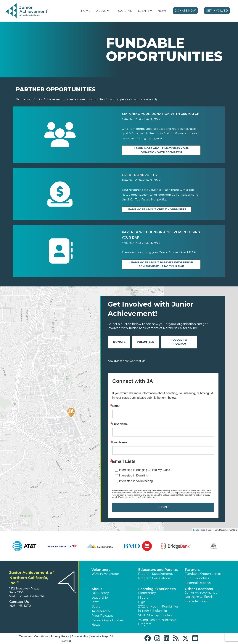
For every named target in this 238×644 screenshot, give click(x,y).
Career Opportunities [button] (107, 620)
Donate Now (185, 11)
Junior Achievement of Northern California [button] (202, 595)
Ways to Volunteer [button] (105, 574)
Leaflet (196, 530)
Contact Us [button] (19, 602)
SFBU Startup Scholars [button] (155, 615)
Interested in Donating (134, 475)
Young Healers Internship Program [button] (157, 622)
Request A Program (179, 342)
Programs (123, 11)
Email (116, 406)
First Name (120, 424)
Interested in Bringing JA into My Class (144, 470)
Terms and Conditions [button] (34, 636)
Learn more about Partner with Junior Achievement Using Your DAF (161, 264)
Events (144, 11)
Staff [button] (95, 602)
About (101, 11)
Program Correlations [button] (154, 578)
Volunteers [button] (101, 570)
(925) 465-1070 (20, 606)
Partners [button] (192, 570)
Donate (119, 342)
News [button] (96, 625)
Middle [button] (143, 598)
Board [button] (96, 606)
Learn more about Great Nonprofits (157, 209)
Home (86, 11)
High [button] (142, 602)
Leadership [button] (100, 598)
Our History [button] (100, 593)
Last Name (120, 442)
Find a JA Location (198, 601)
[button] (108, 11)
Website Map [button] (99, 636)
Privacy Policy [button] (60, 636)
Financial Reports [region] (198, 583)
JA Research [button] (101, 611)
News (162, 11)
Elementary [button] (147, 593)
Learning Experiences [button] (157, 589)
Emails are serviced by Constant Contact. (137, 497)
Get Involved (217, 11)
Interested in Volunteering (136, 481)
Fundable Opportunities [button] (203, 574)
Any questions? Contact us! (127, 361)
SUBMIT (163, 507)
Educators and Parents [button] (158, 570)
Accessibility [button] (80, 636)
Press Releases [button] (102, 616)
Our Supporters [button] (197, 578)
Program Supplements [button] (155, 574)
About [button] (97, 589)
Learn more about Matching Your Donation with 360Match (161, 150)
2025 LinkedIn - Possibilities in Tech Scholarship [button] (158, 609)
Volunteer (145, 342)
